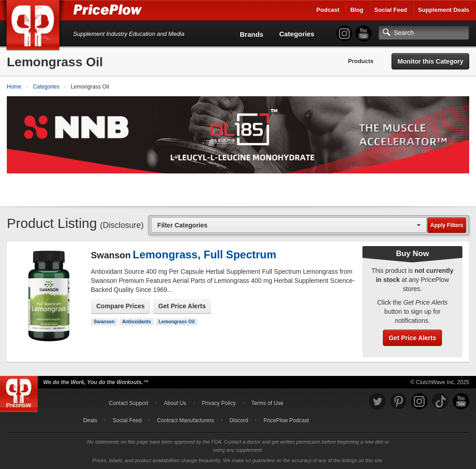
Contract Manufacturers (186, 420)
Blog (357, 10)
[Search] (424, 33)
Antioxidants (137, 321)
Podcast (328, 10)
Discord (239, 420)
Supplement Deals (444, 10)
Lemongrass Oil (176, 321)
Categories (297, 34)
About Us (175, 403)
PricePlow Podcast (286, 420)
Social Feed (391, 10)
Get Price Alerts (182, 306)
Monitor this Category (430, 61)
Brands (252, 34)
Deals (90, 420)
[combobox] (289, 225)
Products (361, 61)
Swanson (104, 321)
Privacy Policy (219, 403)
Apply (447, 225)
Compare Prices (121, 306)
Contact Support (129, 403)
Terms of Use (267, 403)
